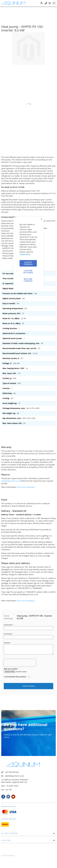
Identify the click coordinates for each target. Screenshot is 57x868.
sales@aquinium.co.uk (11, 481)
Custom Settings (28, 272)
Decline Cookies (28, 280)
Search (42, 1)
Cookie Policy (25, 254)
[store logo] (14, 3)
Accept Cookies (28, 263)
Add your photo (11, 669)
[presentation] (20, 663)
